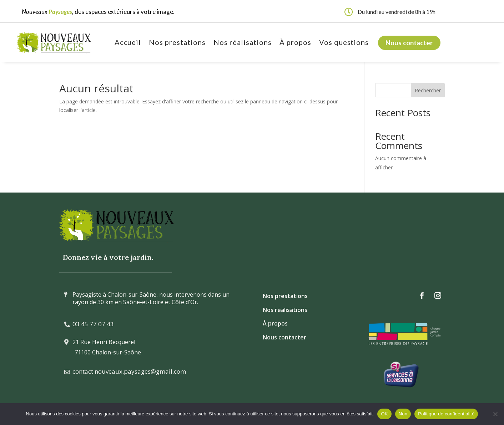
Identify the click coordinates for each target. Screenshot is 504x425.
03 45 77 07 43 (93, 324)
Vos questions (344, 43)
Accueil (128, 43)
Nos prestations (177, 43)
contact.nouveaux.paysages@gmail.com (129, 371)
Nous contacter (409, 43)
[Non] (495, 414)
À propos (295, 43)
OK (384, 414)
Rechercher (428, 90)
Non (403, 414)
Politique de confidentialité (446, 414)
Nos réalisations (243, 43)
